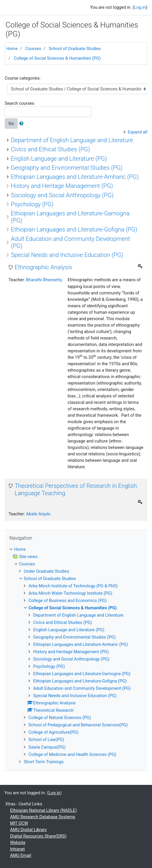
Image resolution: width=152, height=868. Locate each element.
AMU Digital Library (28, 830)
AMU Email (21, 855)
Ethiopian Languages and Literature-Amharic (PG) (75, 177)
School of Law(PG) (46, 740)
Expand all (137, 132)
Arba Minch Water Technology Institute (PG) (70, 593)
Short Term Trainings (44, 762)
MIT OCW (19, 823)
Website (18, 843)
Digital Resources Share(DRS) (38, 836)
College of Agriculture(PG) (53, 732)
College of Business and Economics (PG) (67, 601)
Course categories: (23, 78)
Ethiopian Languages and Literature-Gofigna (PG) (74, 229)
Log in (140, 7)
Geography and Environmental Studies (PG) (67, 168)
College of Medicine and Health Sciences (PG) (72, 754)
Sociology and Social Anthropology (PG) (62, 195)
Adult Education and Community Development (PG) (82, 688)
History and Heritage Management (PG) (62, 186)
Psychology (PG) (32, 204)
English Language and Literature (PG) (59, 159)
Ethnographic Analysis (43, 267)
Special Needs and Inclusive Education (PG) (67, 255)
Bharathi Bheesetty (44, 280)
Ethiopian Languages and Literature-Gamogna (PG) (82, 674)
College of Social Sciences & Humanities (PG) (57, 58)
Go (11, 123)
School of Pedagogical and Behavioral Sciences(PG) (78, 725)
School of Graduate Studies (75, 49)
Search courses (20, 103)
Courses (33, 49)
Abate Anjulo (38, 514)
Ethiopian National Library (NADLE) (43, 810)
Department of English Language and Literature (72, 140)
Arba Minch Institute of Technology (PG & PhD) (73, 586)
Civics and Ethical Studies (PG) (50, 149)
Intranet (17, 849)
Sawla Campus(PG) (47, 747)
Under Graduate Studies (46, 571)
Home (12, 49)
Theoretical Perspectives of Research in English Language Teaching (76, 489)
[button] (23, 123)
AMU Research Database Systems (43, 817)
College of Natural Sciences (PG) (60, 718)
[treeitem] (76, 549)
